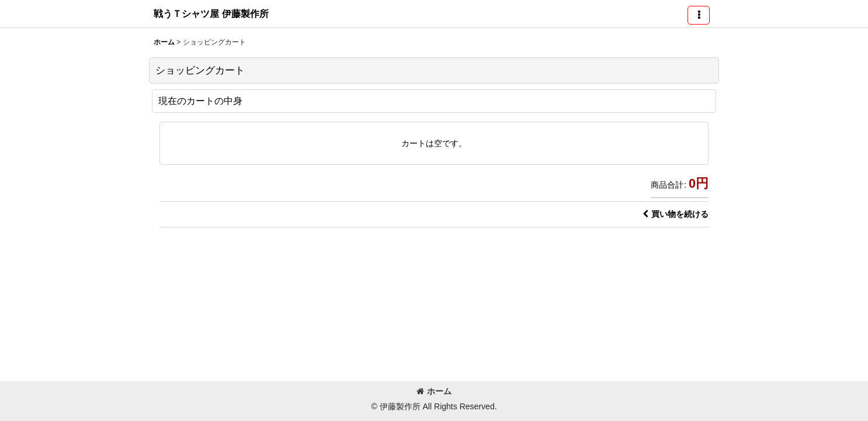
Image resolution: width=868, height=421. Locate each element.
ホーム (434, 391)
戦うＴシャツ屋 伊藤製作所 (211, 13)
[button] (699, 15)
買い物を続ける (676, 214)
